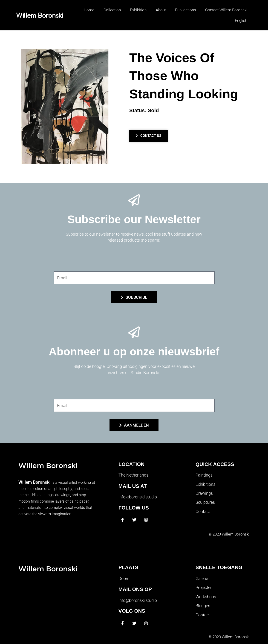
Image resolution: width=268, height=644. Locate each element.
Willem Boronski (40, 15)
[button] (239, 20)
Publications (186, 10)
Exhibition (138, 10)
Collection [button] (112, 10)
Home (89, 10)
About (161, 10)
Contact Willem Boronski (226, 10)
